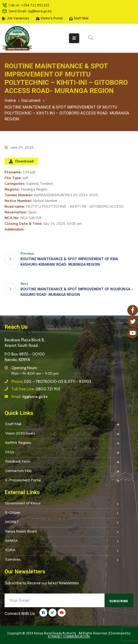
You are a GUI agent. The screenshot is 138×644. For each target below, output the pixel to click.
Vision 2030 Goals (63, 434)
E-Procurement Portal (63, 481)
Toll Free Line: (36, 389)
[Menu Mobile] (74, 38)
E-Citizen (63, 513)
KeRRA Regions (63, 443)
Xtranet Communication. (69, 636)
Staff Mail (63, 424)
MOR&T (63, 522)
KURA (63, 551)
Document (31, 100)
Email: (29, 397)
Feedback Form (63, 462)
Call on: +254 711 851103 (29, 5)
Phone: (51, 382)
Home (10, 100)
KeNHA (63, 541)
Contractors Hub (63, 471)
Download (21, 161)
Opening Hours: (24, 368)
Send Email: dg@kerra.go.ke (30, 11)
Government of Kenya (63, 504)
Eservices (63, 560)
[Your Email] (55, 600)
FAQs (63, 453)
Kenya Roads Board (63, 532)
